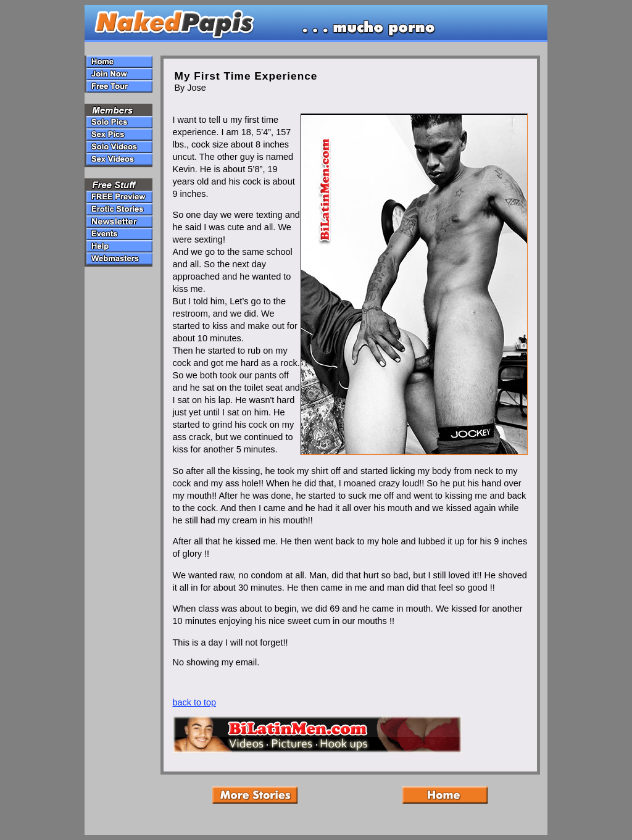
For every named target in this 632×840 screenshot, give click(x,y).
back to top (194, 702)
